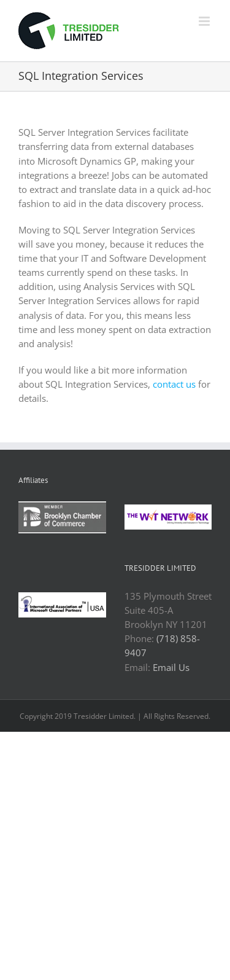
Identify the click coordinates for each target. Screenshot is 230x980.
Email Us (171, 667)
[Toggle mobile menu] (205, 21)
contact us (174, 384)
